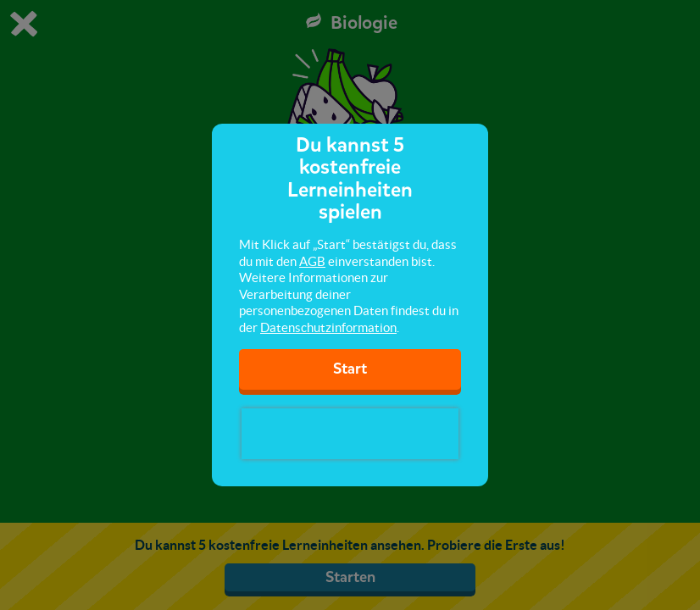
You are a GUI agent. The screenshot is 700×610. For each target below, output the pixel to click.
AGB (312, 261)
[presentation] (350, 434)
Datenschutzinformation (328, 327)
